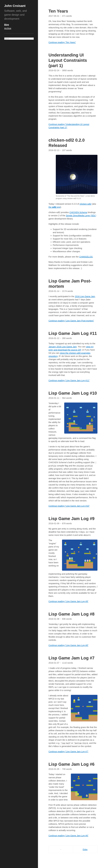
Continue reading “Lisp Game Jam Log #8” (68, 645)
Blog (7, 25)
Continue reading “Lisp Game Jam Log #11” (69, 380)
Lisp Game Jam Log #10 (73, 393)
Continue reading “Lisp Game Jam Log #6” (68, 836)
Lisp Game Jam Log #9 (72, 519)
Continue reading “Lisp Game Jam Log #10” (69, 506)
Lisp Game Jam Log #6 (72, 764)
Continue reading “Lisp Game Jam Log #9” (68, 601)
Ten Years (58, 11)
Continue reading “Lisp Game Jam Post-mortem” (71, 321)
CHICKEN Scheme (78, 212)
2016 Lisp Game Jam (85, 296)
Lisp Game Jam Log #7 (72, 658)
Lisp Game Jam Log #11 (73, 333)
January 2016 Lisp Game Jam (63, 347)
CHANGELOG (86, 257)
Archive (8, 28)
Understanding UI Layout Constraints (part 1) (68, 60)
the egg (54, 207)
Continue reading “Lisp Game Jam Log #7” (68, 752)
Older (85, 849)
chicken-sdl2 (85, 204)
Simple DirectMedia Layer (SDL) (81, 216)
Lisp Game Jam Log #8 (72, 614)
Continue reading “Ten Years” (62, 42)
